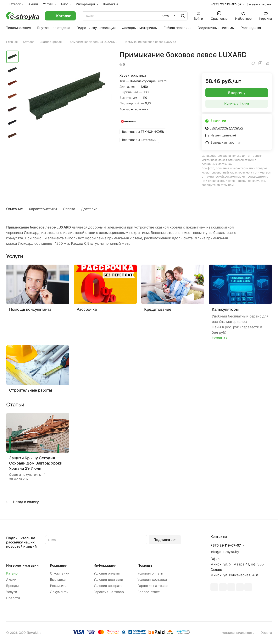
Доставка (89, 209)
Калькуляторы (225, 309)
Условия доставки (108, 580)
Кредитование (158, 309)
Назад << (220, 338)
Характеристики (43, 209)
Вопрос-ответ (149, 592)
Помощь (145, 565)
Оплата (69, 209)
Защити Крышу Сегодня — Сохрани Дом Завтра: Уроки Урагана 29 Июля (36, 463)
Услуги (12, 592)
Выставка (58, 580)
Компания (59, 565)
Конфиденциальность (238, 633)
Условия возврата (108, 586)
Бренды (12, 586)
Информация (105, 565)
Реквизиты (59, 586)
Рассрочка (87, 309)
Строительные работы (31, 390)
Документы (59, 592)
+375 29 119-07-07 (226, 4)
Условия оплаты (107, 573)
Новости (13, 598)
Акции (11, 580)
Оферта (266, 633)
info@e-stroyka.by (225, 552)
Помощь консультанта (30, 309)
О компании (60, 573)
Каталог (13, 573)
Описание (14, 209)
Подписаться (165, 540)
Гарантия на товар (109, 592)
